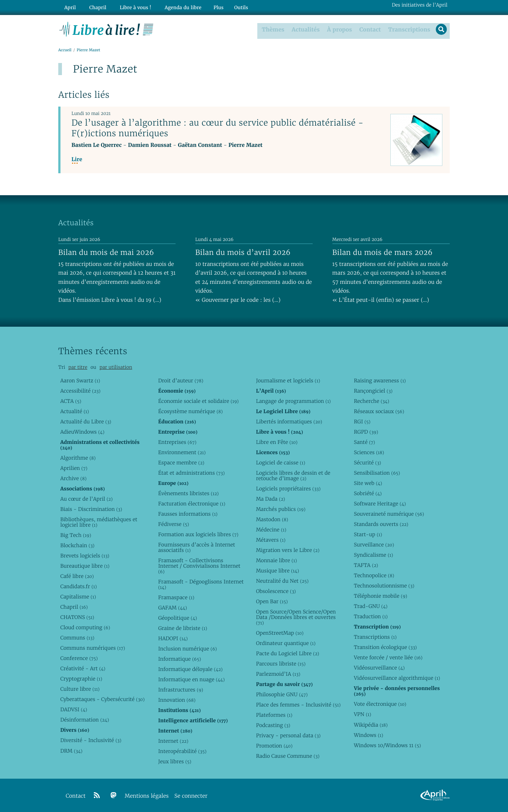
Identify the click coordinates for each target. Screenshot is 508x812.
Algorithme (78, 457)
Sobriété (368, 493)
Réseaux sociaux (379, 411)
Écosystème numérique (190, 411)
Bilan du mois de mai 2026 (106, 252)
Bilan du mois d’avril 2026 (243, 252)
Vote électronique (380, 704)
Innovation (177, 700)
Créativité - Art (83, 668)
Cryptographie (81, 679)
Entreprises (177, 442)
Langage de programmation (293, 401)
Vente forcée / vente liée (388, 657)
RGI (362, 421)
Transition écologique (385, 647)
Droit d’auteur (181, 380)
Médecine (271, 529)
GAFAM (172, 607)
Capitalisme (78, 597)
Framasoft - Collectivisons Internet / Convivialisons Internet (199, 566)
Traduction (371, 616)
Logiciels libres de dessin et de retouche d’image (293, 475)
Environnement (182, 452)
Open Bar (272, 601)
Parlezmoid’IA (278, 674)
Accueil (65, 50)
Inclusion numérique (187, 649)
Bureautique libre (85, 566)
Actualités (305, 29)
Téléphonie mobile (380, 596)
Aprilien (74, 468)
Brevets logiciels (85, 555)
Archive (73, 478)
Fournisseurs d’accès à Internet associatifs (196, 547)
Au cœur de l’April (86, 498)
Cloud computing (85, 627)
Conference (79, 658)
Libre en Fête (277, 442)
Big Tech (76, 535)
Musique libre (277, 571)
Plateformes (274, 715)
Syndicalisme (373, 555)
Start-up (368, 534)
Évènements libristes (188, 493)
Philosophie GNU (282, 694)
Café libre (77, 576)
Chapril (74, 607)
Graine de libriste (183, 628)
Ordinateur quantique (286, 643)
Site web (368, 483)
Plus (208, 6)
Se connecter (191, 796)
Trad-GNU (371, 606)
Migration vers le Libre (288, 550)
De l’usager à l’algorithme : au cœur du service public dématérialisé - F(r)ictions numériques (218, 128)
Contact (369, 29)
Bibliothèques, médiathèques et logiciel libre (99, 522)
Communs (77, 638)
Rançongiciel (373, 390)
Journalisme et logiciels (288, 380)
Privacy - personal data (288, 735)
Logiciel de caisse (280, 462)
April (69, 6)
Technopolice (374, 575)
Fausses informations (188, 513)
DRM (71, 750)
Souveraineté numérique (389, 513)
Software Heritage (380, 503)
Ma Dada (270, 498)
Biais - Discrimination (91, 509)
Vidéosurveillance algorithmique (397, 678)
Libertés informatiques (289, 421)
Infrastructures (181, 690)
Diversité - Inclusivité (91, 740)
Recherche (371, 401)
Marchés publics (281, 509)
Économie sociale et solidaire (198, 401)
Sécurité (367, 462)
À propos (338, 29)
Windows (368, 735)
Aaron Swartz (80, 380)
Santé (364, 442)
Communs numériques (93, 648)
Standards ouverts (381, 524)
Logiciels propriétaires (288, 488)
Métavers (270, 540)
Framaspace (176, 597)
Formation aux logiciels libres (198, 534)
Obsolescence (276, 591)
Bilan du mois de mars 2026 (383, 252)
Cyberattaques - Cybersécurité (102, 699)
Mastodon (272, 519)
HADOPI (173, 638)
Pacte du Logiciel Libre (287, 653)
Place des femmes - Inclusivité (298, 705)
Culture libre (80, 689)
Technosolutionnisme (384, 586)
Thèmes (272, 29)
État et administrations (191, 472)
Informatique (179, 659)
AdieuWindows (82, 431)
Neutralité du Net (282, 581)
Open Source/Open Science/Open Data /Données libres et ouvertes (296, 617)
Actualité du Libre (86, 421)
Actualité (74, 411)
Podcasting (273, 725)
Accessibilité (80, 390)
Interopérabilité (182, 751)
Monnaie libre (276, 560)
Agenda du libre (173, 6)
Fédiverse (173, 524)
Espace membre (181, 462)
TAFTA (366, 565)
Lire (77, 160)
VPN (362, 714)
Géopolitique (177, 618)
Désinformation (84, 720)
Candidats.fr (78, 586)
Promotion (274, 746)
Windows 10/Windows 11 (387, 745)
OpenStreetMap (280, 633)
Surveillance (374, 545)
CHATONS (77, 617)
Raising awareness (380, 380)
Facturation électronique (192, 503)
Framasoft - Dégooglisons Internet (201, 584)
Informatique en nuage (191, 679)
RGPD (366, 431)
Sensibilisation (377, 472)
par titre (78, 367)
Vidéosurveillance (379, 668)
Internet (173, 741)
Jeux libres (175, 761)
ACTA (71, 401)
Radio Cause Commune (288, 756)
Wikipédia (371, 724)
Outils (231, 6)
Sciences (369, 452)
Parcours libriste (281, 664)
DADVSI (73, 709)
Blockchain (77, 545)
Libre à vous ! (129, 6)
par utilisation (116, 367)
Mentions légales (147, 796)
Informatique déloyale (190, 669)
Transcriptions (408, 29)
